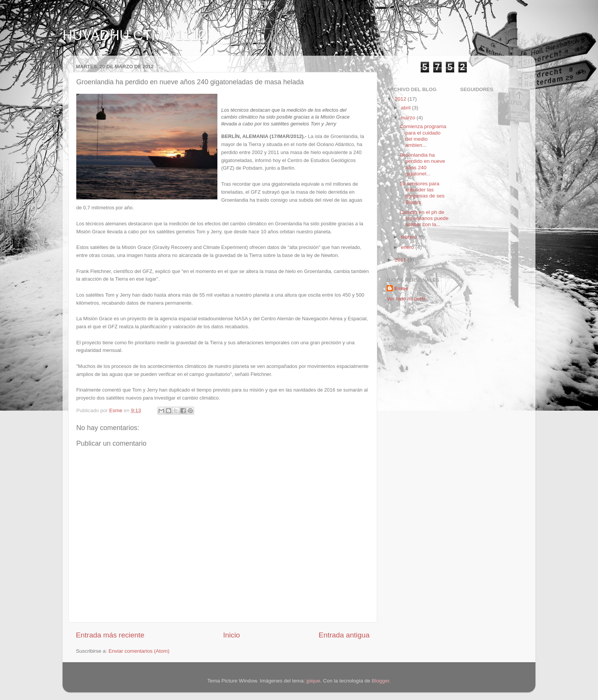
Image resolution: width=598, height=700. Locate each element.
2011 (401, 260)
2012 (401, 99)
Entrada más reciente (110, 635)
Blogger (381, 681)
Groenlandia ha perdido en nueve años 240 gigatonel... (422, 164)
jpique (313, 681)
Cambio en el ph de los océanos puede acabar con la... (424, 218)
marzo (409, 118)
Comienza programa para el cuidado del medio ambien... (423, 136)
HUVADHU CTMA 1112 (134, 35)
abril (406, 108)
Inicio (231, 635)
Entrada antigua (344, 635)
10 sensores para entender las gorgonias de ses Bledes (422, 193)
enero (408, 247)
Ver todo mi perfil (406, 299)
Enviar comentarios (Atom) (139, 651)
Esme (401, 288)
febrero (410, 237)
